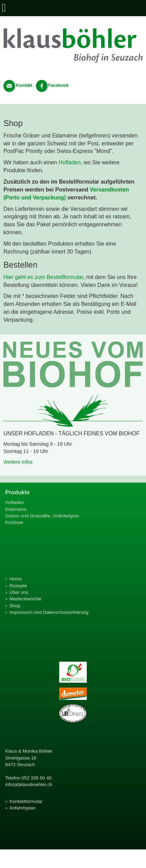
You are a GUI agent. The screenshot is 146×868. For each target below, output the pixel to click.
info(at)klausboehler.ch (29, 784)
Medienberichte (25, 599)
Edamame (16, 509)
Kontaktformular (26, 801)
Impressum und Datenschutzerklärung (49, 612)
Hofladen (70, 162)
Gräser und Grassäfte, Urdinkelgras (42, 516)
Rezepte (18, 586)
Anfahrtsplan (22, 808)
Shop (15, 606)
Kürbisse (14, 522)
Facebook (52, 85)
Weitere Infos (18, 462)
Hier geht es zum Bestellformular (43, 277)
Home (15, 579)
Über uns (19, 592)
